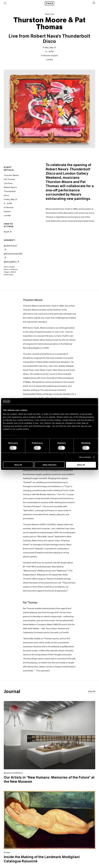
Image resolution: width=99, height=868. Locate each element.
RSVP (8, 232)
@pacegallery (11, 262)
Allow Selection (49, 465)
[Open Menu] (5, 3)
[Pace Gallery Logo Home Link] (49, 3)
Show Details (85, 457)
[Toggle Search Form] (94, 3)
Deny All (18, 465)
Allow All (81, 465)
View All (92, 691)
